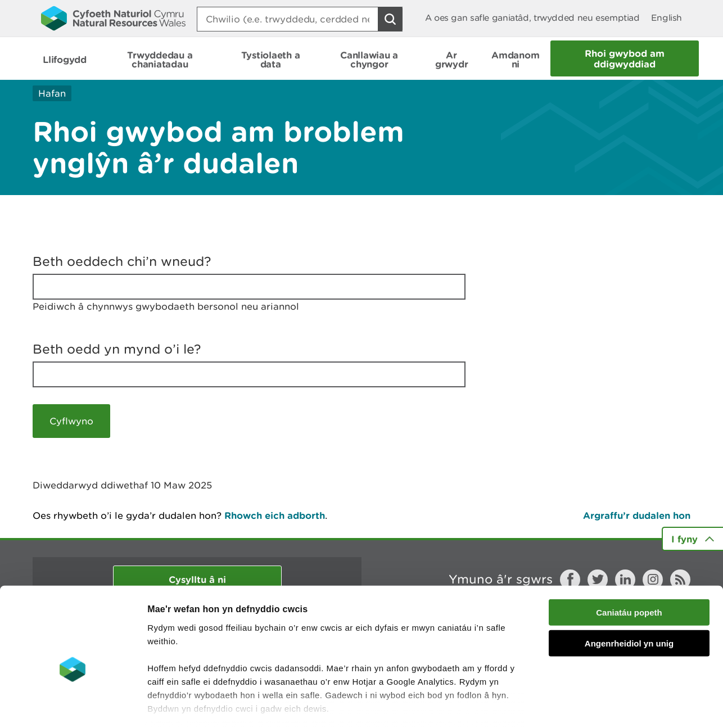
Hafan (52, 93)
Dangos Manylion (625, 706)
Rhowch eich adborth (275, 515)
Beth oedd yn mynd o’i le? (117, 349)
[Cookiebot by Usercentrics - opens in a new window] (73, 706)
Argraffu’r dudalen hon (637, 515)
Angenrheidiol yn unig (629, 584)
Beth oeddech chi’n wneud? (122, 261)
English (666, 18)
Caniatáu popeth (629, 553)
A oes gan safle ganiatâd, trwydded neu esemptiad (532, 18)
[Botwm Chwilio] (390, 19)
